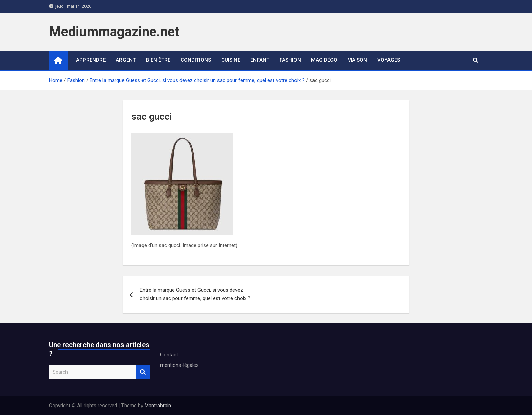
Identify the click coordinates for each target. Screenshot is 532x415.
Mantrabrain (158, 406)
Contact (169, 355)
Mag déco (324, 60)
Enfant (260, 60)
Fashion (290, 60)
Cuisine (231, 60)
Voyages (389, 60)
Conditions (196, 60)
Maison (357, 60)
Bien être (158, 60)
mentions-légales (179, 365)
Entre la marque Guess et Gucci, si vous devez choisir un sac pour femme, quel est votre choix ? (195, 294)
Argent (126, 60)
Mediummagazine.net (114, 32)
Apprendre (91, 60)
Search (143, 372)
